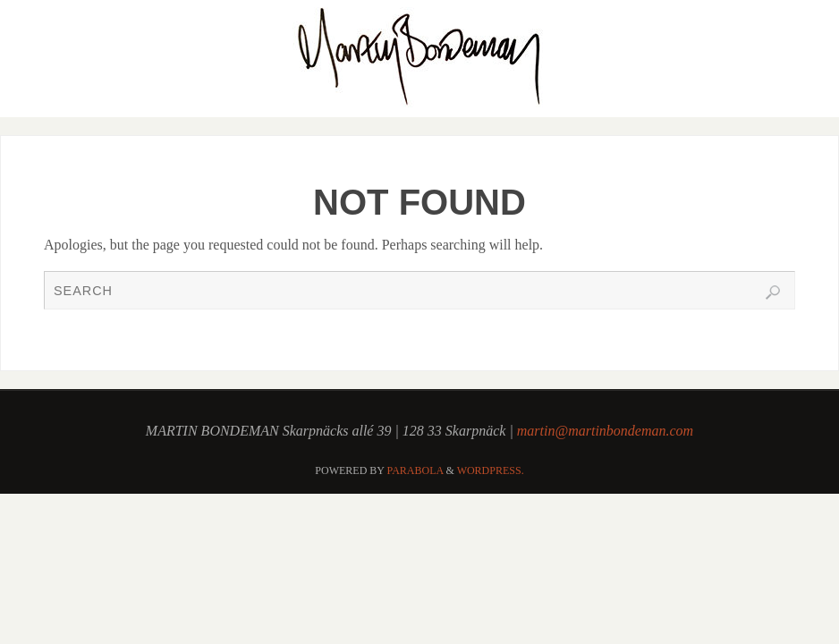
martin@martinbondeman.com (605, 431)
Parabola (415, 470)
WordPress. (491, 470)
